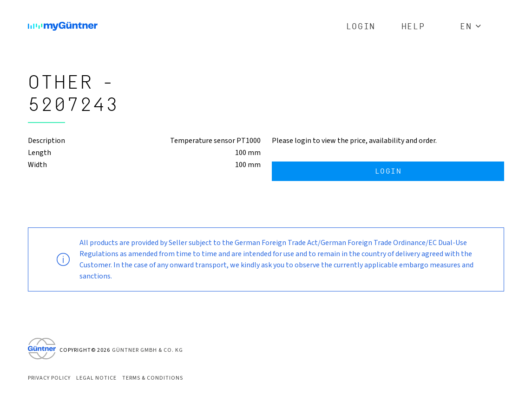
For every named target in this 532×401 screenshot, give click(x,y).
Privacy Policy (49, 378)
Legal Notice (96, 378)
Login (361, 27)
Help (413, 27)
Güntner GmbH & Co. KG (148, 350)
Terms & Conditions (153, 378)
